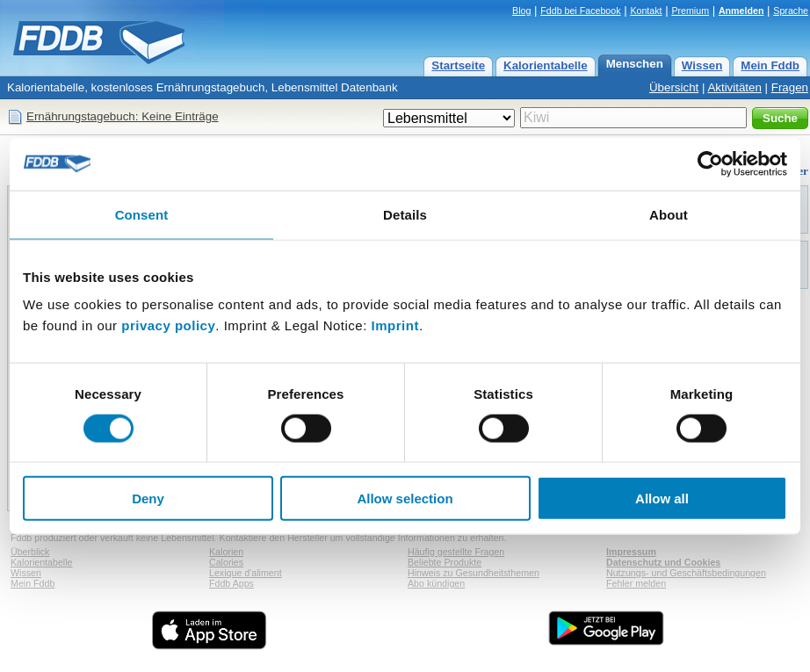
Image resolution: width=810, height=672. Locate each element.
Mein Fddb (770, 65)
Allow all (662, 499)
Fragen (790, 87)
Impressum (631, 552)
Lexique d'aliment (246, 573)
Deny (148, 499)
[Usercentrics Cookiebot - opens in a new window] (710, 163)
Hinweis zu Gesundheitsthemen (474, 573)
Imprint (395, 325)
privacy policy (168, 325)
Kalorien (226, 552)
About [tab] (669, 214)
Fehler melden (636, 583)
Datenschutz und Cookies (663, 562)
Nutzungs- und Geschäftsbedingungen (686, 573)
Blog (521, 11)
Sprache (791, 11)
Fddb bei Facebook (580, 11)
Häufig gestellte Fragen (456, 552)
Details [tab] (405, 214)
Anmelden (741, 11)
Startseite (458, 65)
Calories (226, 562)
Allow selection (405, 499)
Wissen (702, 65)
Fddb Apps (231, 583)
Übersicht (674, 87)
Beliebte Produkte (445, 562)
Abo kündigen (436, 583)
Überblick (30, 552)
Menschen (635, 64)
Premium (690, 11)
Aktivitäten (734, 87)
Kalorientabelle (546, 65)
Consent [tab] (142, 214)
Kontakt (646, 11)
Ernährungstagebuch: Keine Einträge (123, 116)
